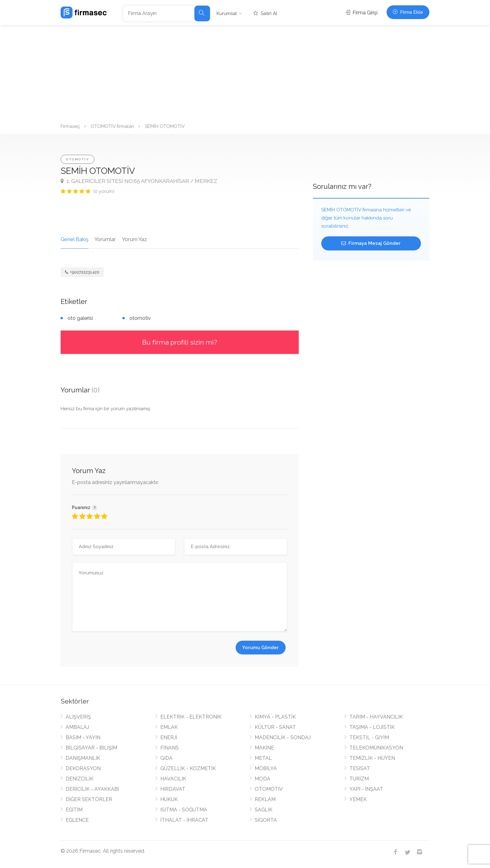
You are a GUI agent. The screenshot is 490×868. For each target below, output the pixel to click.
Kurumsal (227, 13)
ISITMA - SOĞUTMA (184, 810)
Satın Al (265, 13)
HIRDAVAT (173, 789)
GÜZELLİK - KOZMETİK (188, 768)
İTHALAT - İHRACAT (184, 820)
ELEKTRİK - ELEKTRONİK (191, 717)
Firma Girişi (361, 13)
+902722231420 (82, 272)
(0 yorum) (104, 191)
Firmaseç (70, 126)
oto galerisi (80, 318)
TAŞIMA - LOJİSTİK (372, 727)
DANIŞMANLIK (83, 758)
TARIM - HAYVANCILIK (376, 717)
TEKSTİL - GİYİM (369, 737)
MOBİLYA (266, 768)
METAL (263, 758)
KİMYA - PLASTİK (275, 717)
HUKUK (169, 799)
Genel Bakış (75, 239)
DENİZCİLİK (80, 779)
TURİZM (359, 779)
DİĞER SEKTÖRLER (89, 799)
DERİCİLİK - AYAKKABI (92, 789)
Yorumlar (105, 239)
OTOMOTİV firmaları (112, 126)
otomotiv (140, 318)
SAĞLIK (264, 810)
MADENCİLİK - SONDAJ (283, 737)
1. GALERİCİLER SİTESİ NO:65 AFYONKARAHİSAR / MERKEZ (139, 181)
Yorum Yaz (134, 239)
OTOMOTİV (77, 159)
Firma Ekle (408, 12)
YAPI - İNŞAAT (366, 789)
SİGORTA (266, 820)
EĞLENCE (77, 820)
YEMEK (358, 799)
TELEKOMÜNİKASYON (376, 748)
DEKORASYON (83, 768)
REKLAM (265, 799)
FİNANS (170, 748)
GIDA (166, 758)
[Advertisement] (245, 72)
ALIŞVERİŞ (78, 717)
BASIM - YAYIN (83, 737)
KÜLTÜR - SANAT (275, 727)
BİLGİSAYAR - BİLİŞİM (91, 748)
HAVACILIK (173, 779)
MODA (262, 779)
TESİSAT (360, 768)
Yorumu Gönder (260, 648)
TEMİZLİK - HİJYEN (372, 758)
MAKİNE (264, 748)
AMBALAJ (77, 727)
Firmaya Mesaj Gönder (371, 243)
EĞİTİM (74, 810)
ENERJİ (169, 737)
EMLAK (169, 727)
